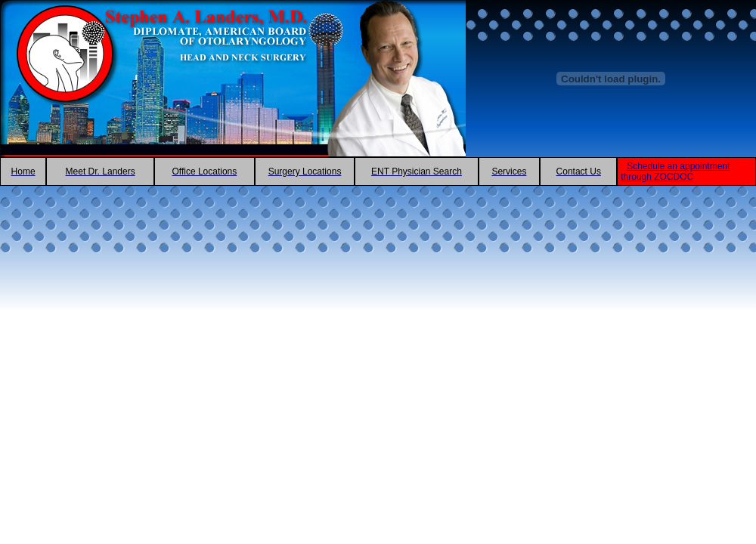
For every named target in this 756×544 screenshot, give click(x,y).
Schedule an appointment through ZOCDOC (675, 172)
